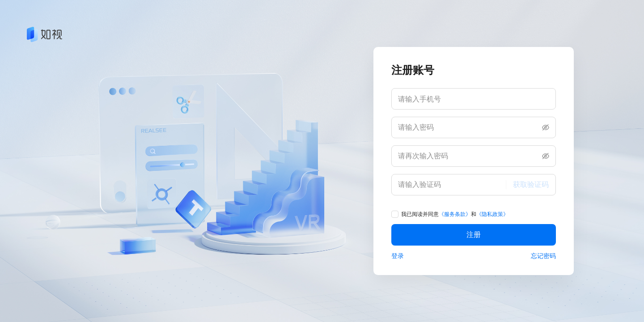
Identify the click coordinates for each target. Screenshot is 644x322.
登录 (398, 256)
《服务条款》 (455, 214)
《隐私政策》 (492, 214)
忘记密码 (543, 256)
